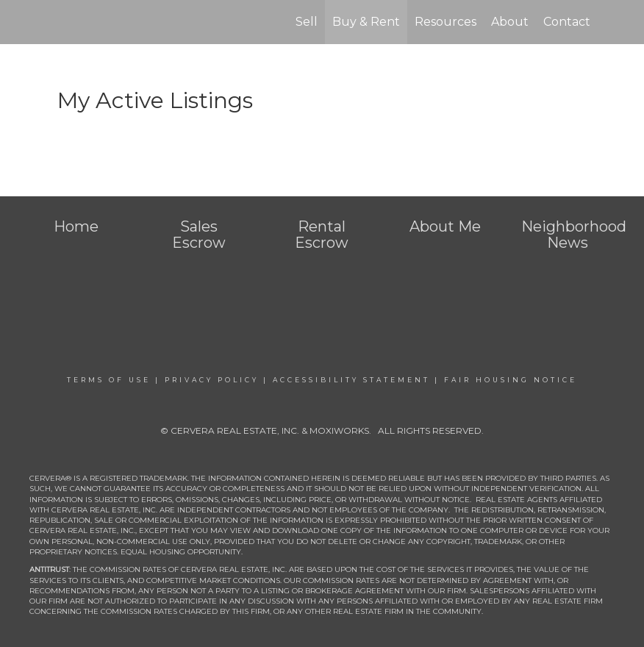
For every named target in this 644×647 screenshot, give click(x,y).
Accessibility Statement (351, 380)
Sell (307, 22)
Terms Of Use (109, 380)
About (510, 22)
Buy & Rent (366, 22)
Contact (567, 22)
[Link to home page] (54, 22)
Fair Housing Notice (511, 380)
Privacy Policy (212, 380)
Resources (446, 22)
